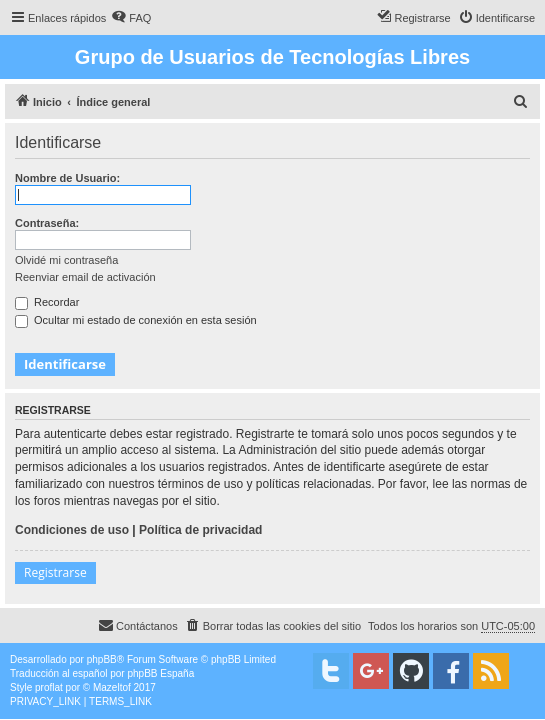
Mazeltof (112, 687)
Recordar (47, 302)
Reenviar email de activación (85, 277)
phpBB (102, 659)
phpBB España (160, 673)
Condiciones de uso (72, 530)
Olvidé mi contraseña (66, 260)
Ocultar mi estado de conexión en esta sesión (136, 320)
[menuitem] (131, 18)
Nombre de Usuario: (67, 178)
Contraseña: (47, 223)
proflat (49, 687)
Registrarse (55, 572)
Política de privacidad (200, 530)
